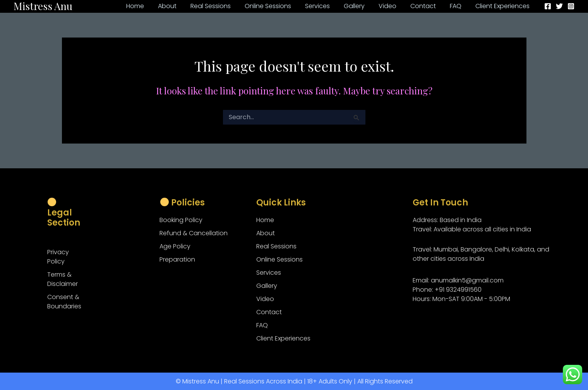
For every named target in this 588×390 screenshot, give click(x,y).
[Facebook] (548, 6)
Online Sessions (279, 259)
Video (265, 299)
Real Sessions (276, 246)
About (266, 233)
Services (269, 273)
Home (265, 220)
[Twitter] (559, 6)
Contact (269, 312)
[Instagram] (571, 6)
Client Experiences (283, 338)
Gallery (267, 286)
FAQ (262, 325)
